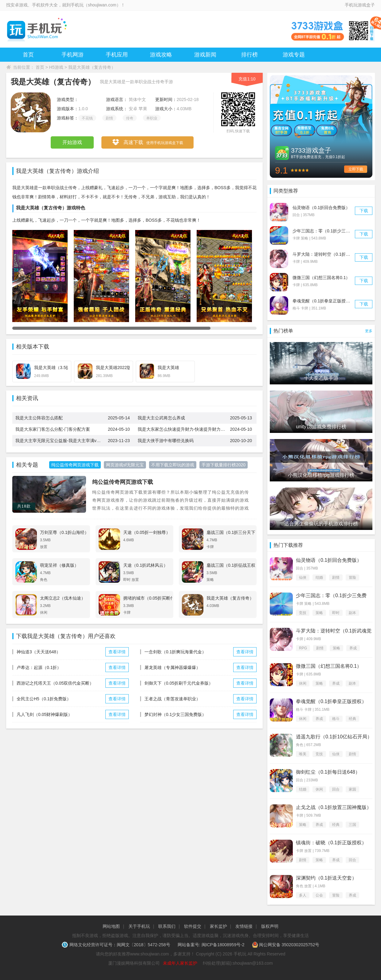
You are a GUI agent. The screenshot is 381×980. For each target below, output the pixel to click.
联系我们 (167, 926)
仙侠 (303, 577)
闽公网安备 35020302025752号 (286, 945)
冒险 (352, 577)
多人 (303, 895)
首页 (28, 55)
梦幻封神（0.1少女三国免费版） (175, 714)
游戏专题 (294, 55)
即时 (336, 613)
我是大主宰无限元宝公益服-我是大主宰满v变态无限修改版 (62, 441)
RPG (303, 648)
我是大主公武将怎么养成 (161, 418)
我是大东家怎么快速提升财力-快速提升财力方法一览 (184, 429)
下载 (364, 211)
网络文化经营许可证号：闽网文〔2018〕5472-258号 (117, 945)
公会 (319, 895)
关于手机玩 (139, 926)
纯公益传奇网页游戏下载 (123, 482)
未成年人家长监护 (180, 963)
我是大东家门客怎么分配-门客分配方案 (53, 429)
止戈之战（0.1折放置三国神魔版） (334, 807)
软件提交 (193, 926)
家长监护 (218, 926)
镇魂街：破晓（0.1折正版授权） (331, 843)
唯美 (303, 754)
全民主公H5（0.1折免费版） (44, 699)
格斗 (336, 719)
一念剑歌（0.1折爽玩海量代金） (175, 652)
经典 (352, 719)
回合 (336, 789)
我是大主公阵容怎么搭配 (39, 418)
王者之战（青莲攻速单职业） (172, 699)
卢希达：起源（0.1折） (39, 667)
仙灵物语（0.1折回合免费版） (321, 208)
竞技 (303, 613)
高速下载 (147, 143)
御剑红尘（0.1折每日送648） (328, 772)
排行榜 (249, 55)
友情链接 (244, 926)
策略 (319, 613)
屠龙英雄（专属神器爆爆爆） (172, 667)
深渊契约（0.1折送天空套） (326, 878)
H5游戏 (56, 67)
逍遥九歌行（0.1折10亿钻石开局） (334, 737)
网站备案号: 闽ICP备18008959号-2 (211, 945)
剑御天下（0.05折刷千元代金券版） (179, 683)
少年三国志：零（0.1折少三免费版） (328, 231)
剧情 (109, 118)
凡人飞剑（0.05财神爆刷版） (44, 714)
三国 (352, 825)
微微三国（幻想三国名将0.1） (321, 278)
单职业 (152, 118)
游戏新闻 (205, 55)
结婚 (319, 577)
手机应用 (117, 55)
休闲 (303, 683)
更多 (369, 331)
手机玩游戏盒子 (360, 5)
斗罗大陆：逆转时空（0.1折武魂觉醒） (330, 254)
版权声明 (270, 926)
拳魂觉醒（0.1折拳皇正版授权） (323, 301)
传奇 (130, 118)
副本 (352, 613)
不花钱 (87, 118)
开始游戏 (72, 142)
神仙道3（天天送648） (39, 652)
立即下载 (356, 169)
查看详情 (117, 652)
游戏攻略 (161, 55)
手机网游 (73, 55)
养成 (353, 648)
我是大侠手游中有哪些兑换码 (166, 441)
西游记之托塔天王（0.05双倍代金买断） (55, 683)
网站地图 (111, 926)
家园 (352, 789)
